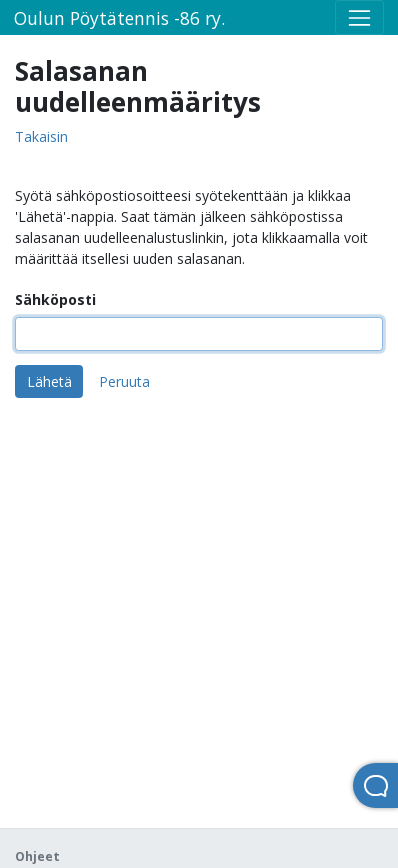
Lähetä (49, 381)
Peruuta (124, 381)
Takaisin (41, 137)
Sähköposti (55, 299)
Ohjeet (37, 856)
